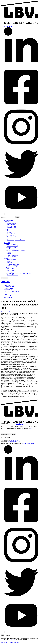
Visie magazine (11, 257)
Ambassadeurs (11, 249)
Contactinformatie (12, 260)
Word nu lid (11, 269)
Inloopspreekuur (12, 226)
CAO (9, 231)
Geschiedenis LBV (12, 246)
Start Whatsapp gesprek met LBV (10, 643)
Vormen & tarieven (12, 275)
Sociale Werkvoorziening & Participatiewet (19, 273)
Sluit (2, 635)
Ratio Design (19, 424)
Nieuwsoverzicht (5, 312)
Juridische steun (12, 223)
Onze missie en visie (13, 244)
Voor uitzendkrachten (13, 234)
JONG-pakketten (12, 272)
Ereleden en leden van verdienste (16, 251)
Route (9, 261)
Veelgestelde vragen (13, 266)
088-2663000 (14, 440)
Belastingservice (8, 220)
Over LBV (7, 243)
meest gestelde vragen (28, 443)
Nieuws (9, 254)
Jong (5, 241)
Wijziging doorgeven (13, 264)
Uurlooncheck (11, 225)
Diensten (6, 222)
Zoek (18, 217)
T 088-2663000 (8, 26)
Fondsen (10, 232)
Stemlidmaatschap (12, 237)
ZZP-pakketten (11, 270)
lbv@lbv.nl (33, 428)
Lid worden (7, 267)
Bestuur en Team (12, 247)
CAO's (6, 229)
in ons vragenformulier (14, 442)
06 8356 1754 (12, 640)
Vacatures (10, 252)
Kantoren (10, 263)
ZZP (5, 238)
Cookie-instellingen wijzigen (8, 434)
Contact (6, 258)
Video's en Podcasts (13, 255)
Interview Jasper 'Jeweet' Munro (16, 240)
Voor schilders (11, 235)
